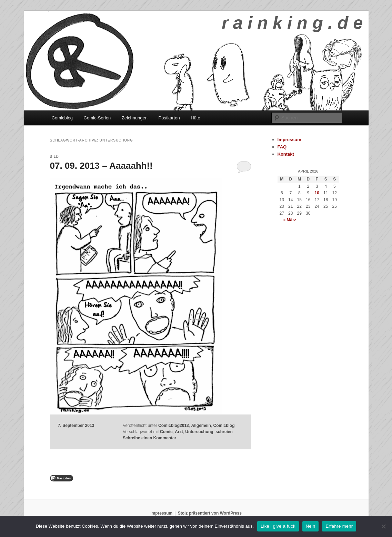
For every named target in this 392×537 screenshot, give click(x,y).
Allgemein (201, 426)
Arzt (179, 432)
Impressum (289, 140)
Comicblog (62, 118)
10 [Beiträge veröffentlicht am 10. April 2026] (317, 193)
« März (290, 220)
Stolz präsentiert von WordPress (210, 513)
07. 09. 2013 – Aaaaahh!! (101, 166)
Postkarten (169, 118)
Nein (311, 526)
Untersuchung (199, 432)
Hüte (195, 118)
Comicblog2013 (174, 426)
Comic (166, 432)
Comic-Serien (97, 118)
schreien (224, 432)
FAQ (282, 147)
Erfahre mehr (339, 526)
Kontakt (286, 154)
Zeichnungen (135, 118)
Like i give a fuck (278, 526)
